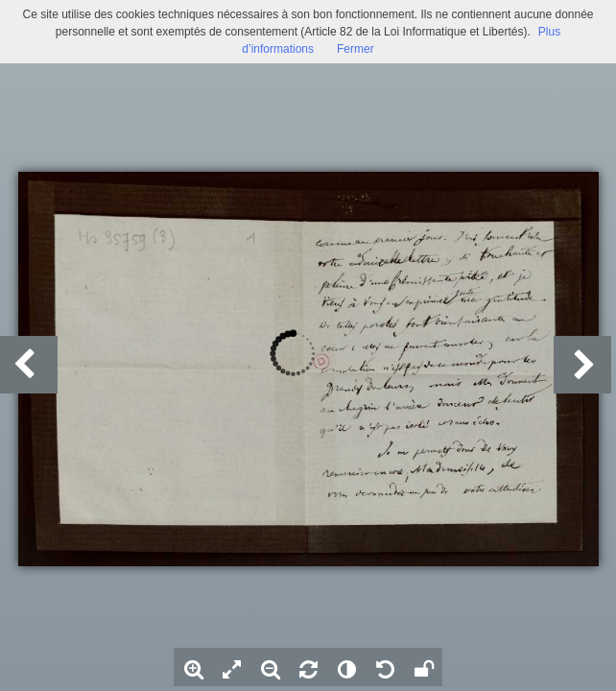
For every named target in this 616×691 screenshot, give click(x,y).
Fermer (355, 49)
